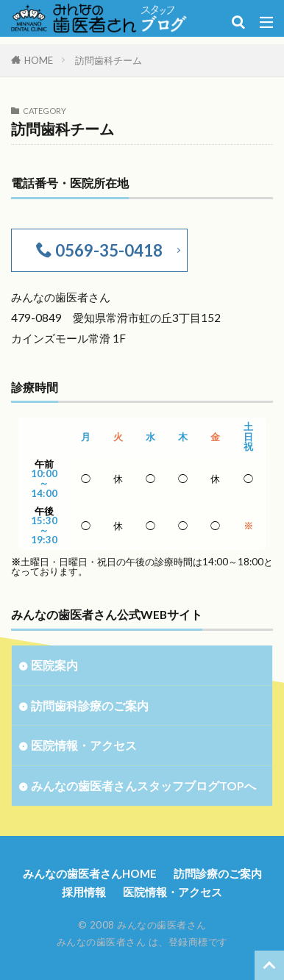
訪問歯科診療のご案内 (90, 705)
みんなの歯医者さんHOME (90, 873)
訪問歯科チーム (109, 60)
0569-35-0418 (107, 250)
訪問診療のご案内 (218, 873)
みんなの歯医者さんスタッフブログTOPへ (143, 786)
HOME (39, 60)
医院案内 (54, 665)
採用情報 (84, 892)
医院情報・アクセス (84, 745)
